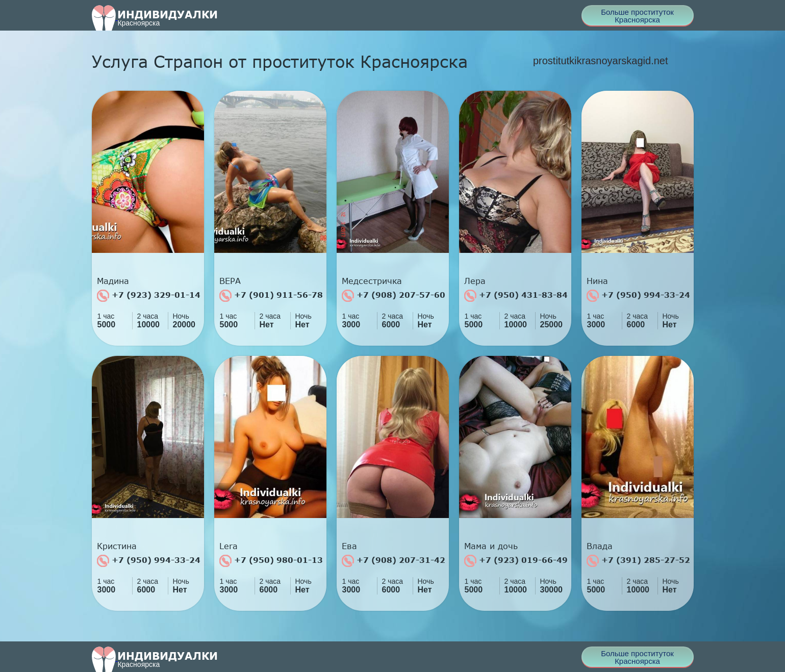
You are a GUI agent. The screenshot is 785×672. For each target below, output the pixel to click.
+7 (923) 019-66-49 (516, 561)
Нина (597, 281)
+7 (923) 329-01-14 (149, 296)
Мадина (113, 281)
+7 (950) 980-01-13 (271, 561)
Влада (600, 546)
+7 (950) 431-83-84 (516, 296)
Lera (229, 546)
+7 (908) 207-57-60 (394, 296)
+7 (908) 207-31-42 (394, 561)
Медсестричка (372, 281)
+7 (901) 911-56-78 (271, 296)
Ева (349, 546)
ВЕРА (230, 281)
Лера (475, 281)
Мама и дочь (491, 546)
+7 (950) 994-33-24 (638, 296)
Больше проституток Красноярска (637, 16)
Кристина (117, 546)
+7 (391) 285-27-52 (638, 561)
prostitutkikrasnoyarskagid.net (601, 61)
